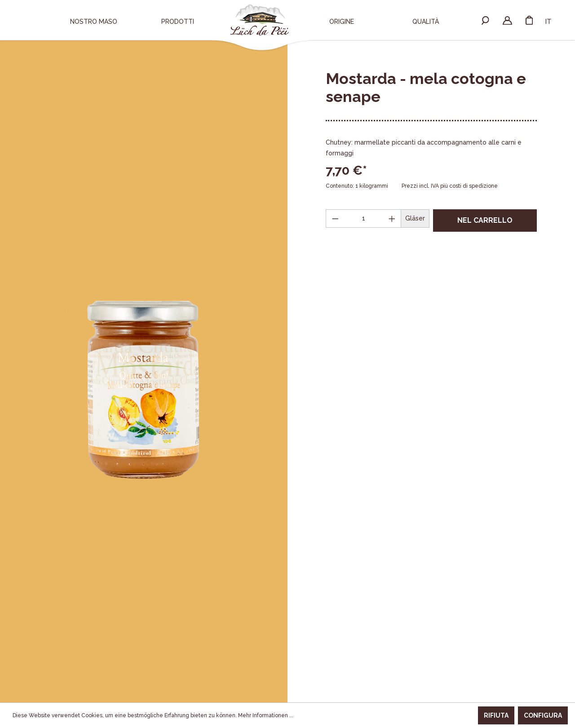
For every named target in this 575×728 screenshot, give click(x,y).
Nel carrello (485, 220)
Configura (543, 715)
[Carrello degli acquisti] (529, 20)
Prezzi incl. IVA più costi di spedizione (450, 186)
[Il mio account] (507, 20)
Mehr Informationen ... (266, 715)
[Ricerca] (485, 20)
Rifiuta (496, 715)
